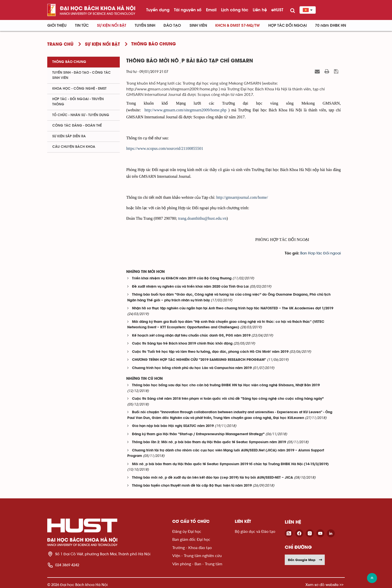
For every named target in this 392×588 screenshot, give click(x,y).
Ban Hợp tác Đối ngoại (320, 253)
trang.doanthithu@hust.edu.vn (202, 218)
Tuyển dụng (158, 10)
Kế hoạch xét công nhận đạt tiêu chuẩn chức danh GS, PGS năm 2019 (191, 336)
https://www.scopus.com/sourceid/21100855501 (165, 148)
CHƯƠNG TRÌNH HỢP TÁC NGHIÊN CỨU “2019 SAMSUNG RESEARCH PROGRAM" (199, 360)
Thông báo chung (69, 62)
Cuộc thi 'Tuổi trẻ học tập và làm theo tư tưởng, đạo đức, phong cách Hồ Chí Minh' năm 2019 (210, 352)
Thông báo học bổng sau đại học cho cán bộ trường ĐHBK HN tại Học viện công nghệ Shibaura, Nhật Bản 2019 (226, 385)
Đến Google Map (305, 560)
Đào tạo (172, 25)
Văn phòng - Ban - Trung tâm (197, 564)
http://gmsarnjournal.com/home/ (242, 197)
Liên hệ (260, 10)
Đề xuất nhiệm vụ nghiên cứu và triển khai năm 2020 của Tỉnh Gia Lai (190, 287)
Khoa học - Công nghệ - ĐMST (79, 89)
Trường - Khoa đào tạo (192, 547)
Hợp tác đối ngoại (287, 25)
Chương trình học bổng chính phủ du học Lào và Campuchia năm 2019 (192, 368)
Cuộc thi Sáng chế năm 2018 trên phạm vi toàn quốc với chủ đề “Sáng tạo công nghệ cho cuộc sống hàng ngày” (228, 399)
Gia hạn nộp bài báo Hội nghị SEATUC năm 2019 (173, 426)
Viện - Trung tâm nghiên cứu (197, 555)
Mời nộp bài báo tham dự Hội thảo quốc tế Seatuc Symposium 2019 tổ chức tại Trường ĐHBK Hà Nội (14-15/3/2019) (230, 464)
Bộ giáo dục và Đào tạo (255, 531)
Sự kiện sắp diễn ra (69, 136)
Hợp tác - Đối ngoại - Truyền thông (78, 102)
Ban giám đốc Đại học (191, 539)
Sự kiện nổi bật (112, 25)
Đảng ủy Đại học (187, 531)
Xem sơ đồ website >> (324, 585)
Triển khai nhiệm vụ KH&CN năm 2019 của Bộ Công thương (182, 279)
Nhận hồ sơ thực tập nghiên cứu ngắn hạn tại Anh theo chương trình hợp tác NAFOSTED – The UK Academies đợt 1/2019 (233, 308)
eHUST (277, 10)
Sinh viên (198, 25)
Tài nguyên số (188, 10)
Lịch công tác (235, 10)
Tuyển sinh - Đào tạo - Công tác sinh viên (81, 75)
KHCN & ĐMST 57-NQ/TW (237, 25)
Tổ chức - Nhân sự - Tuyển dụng (81, 115)
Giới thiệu (57, 25)
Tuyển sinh (145, 25)
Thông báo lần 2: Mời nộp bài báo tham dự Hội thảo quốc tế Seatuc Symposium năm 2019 (209, 442)
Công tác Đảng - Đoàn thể (77, 126)
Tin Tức (82, 25)
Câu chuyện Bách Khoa (74, 147)
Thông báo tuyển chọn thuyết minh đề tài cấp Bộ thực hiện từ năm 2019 (192, 486)
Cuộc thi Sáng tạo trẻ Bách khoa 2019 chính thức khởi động (182, 344)
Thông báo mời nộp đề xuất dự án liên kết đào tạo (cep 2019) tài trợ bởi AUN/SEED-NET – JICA (212, 478)
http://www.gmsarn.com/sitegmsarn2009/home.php (185, 110)
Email (211, 10)
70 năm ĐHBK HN (330, 25)
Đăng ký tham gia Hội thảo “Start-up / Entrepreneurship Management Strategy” (198, 434)
